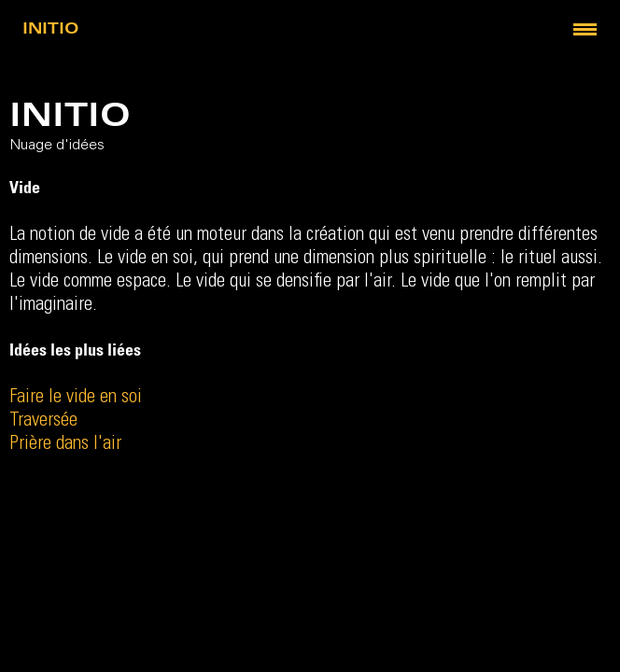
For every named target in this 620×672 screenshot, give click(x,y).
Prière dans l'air (65, 445)
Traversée (43, 421)
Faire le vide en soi (76, 398)
